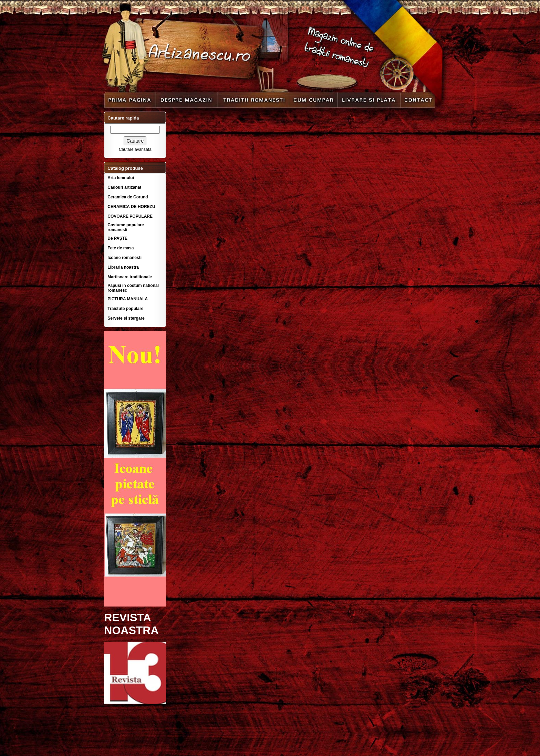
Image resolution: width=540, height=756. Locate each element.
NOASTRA (131, 630)
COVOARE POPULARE (130, 216)
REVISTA (127, 618)
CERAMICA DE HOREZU (131, 207)
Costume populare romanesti (126, 227)
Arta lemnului (121, 178)
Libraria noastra (123, 267)
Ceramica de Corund (128, 197)
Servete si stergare (126, 318)
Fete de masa (121, 248)
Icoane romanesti (124, 258)
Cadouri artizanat (124, 187)
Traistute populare (125, 309)
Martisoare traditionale (130, 277)
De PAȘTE (117, 238)
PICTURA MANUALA (128, 299)
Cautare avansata (135, 149)
